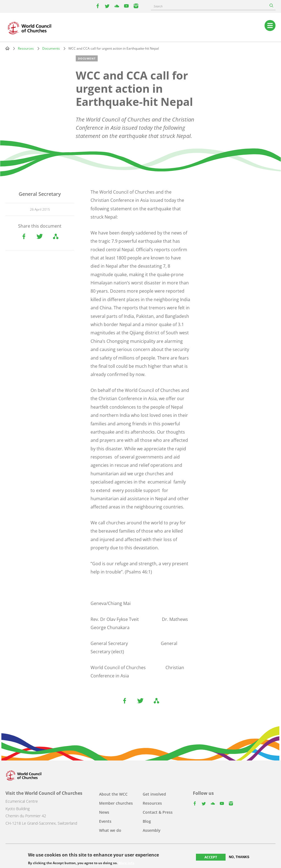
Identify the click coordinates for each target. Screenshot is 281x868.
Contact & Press (158, 812)
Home (7, 48)
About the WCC (113, 794)
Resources (26, 48)
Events (105, 821)
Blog (147, 821)
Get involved (154, 794)
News (104, 812)
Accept (211, 857)
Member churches (116, 803)
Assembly (152, 830)
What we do (110, 830)
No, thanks (239, 857)
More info (126, 863)
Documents (51, 48)
